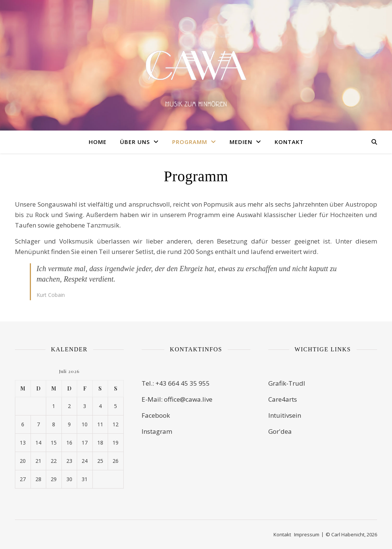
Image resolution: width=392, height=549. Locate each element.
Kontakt (289, 142)
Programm (190, 142)
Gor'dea (280, 431)
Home (98, 142)
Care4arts (283, 399)
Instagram (157, 431)
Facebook (156, 415)
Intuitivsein (285, 415)
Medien (241, 142)
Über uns (135, 142)
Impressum (307, 534)
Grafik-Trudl (287, 383)
